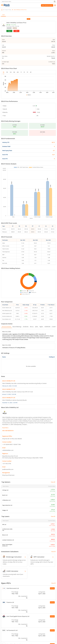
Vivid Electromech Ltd (11, 564)
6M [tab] (18, 72)
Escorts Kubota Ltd (7, 292)
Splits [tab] (37, 302)
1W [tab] (7, 72)
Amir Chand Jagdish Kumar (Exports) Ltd (16, 592)
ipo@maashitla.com (8, 445)
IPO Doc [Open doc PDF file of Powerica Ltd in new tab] (52, 578)
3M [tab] (14, 72)
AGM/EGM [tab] (47, 302)
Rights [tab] (41, 302)
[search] (28, 1)
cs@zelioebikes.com (8, 426)
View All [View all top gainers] (53, 458)
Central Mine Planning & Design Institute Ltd (17, 620)
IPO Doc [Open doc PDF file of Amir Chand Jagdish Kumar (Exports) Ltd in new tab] (52, 592)
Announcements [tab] (6, 302)
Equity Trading (8, 10)
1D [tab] (3, 72)
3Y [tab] (24, 72)
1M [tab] (11, 72)
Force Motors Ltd (6, 295)
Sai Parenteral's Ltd (10, 606)
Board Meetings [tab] (17, 302)
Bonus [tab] (32, 302)
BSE (29, 19)
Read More (5, 403)
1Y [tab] (21, 72)
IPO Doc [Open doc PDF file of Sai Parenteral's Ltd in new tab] (52, 606)
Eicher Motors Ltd (7, 283)
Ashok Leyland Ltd (7, 289)
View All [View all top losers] (53, 492)
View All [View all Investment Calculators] (53, 527)
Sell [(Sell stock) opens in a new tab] (16, 31)
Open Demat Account (47, 5)
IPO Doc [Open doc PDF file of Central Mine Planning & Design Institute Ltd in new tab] (52, 620)
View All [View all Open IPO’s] (53, 559)
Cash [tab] (3, 15)
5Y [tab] (27, 72)
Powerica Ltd (8, 578)
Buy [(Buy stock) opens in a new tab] (9, 31)
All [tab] (31, 72)
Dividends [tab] (26, 302)
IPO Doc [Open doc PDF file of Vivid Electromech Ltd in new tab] (52, 564)
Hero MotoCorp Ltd (7, 286)
